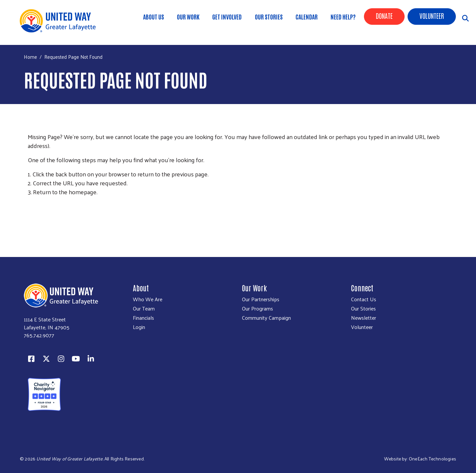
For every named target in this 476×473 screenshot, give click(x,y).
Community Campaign (266, 318)
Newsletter (364, 318)
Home (30, 57)
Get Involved (227, 17)
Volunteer (432, 16)
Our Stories (269, 17)
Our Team (144, 309)
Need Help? (343, 17)
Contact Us (364, 299)
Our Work (188, 17)
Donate (384, 16)
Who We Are (148, 299)
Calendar (307, 17)
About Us (154, 17)
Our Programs (258, 309)
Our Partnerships (261, 299)
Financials (143, 318)
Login (139, 327)
